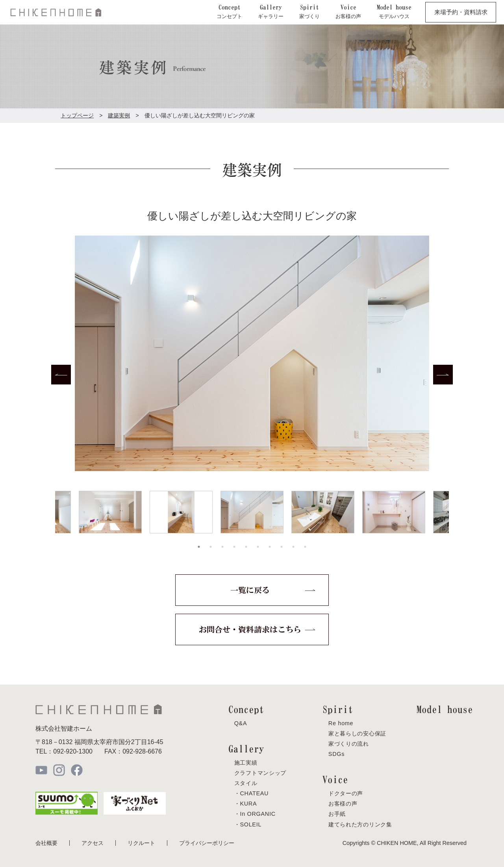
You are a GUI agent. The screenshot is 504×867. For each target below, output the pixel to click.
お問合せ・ (258, 629)
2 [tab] (211, 547)
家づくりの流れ (349, 744)
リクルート (141, 843)
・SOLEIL (248, 824)
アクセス (93, 843)
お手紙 (337, 814)
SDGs (336, 754)
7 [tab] (270, 547)
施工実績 (246, 763)
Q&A (241, 723)
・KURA (246, 804)
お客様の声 (343, 804)
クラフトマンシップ (260, 773)
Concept (246, 709)
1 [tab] (199, 547)
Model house (445, 709)
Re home (341, 723)
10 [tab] (305, 547)
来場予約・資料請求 (461, 12)
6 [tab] (258, 547)
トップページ (77, 115)
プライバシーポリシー (207, 843)
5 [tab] (246, 547)
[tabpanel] (252, 512)
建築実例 (119, 115)
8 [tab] (282, 547)
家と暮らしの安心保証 (357, 733)
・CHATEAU (251, 793)
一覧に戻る (274, 590)
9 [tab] (293, 547)
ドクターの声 (346, 793)
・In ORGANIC (255, 814)
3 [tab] (222, 547)
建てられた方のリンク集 (360, 824)
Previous (61, 375)
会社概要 (46, 843)
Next (443, 375)
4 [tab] (234, 547)
